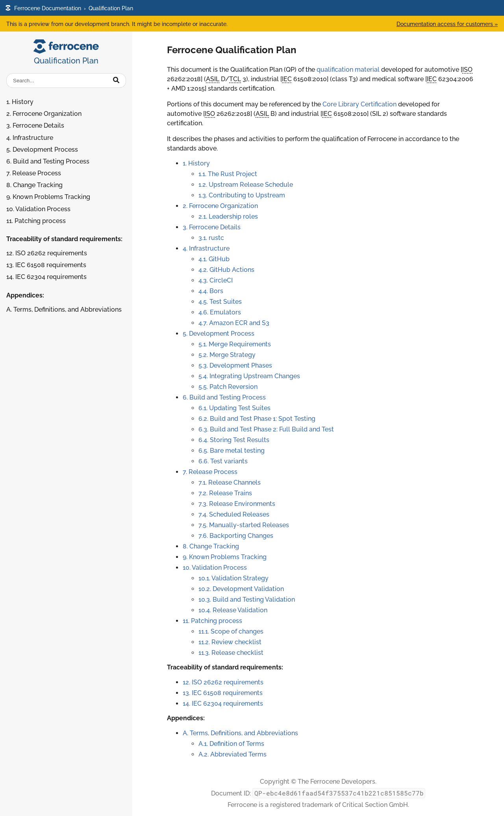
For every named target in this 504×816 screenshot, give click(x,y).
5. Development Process (42, 150)
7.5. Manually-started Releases (244, 525)
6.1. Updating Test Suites (234, 408)
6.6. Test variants (223, 461)
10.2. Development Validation (241, 589)
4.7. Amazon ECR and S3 (234, 323)
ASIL (213, 79)
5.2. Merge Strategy (227, 355)
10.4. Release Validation (233, 610)
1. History (20, 102)
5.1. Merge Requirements (235, 344)
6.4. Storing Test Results (234, 440)
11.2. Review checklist (230, 642)
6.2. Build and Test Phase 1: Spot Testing (257, 419)
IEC (287, 79)
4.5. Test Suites (220, 302)
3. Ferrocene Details (35, 125)
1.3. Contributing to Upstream (242, 195)
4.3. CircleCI (216, 280)
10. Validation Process (38, 209)
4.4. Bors (211, 291)
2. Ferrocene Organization (44, 114)
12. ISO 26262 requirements (47, 253)
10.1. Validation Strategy (233, 578)
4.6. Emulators (220, 312)
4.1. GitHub (214, 259)
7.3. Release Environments (237, 504)
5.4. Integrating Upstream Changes (249, 376)
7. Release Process (34, 173)
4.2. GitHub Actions (226, 270)
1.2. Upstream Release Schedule (246, 185)
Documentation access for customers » (447, 24)
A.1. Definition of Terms (231, 744)
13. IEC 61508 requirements (46, 265)
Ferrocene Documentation (43, 8)
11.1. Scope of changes (231, 631)
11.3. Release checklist (231, 653)
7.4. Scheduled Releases (234, 514)
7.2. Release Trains (225, 493)
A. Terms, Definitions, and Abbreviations (64, 309)
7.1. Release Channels (230, 482)
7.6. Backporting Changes (236, 536)
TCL (235, 79)
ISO (467, 70)
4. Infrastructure (30, 138)
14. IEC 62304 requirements (46, 277)
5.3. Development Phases (235, 365)
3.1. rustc (211, 238)
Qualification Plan (111, 8)
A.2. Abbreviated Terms (233, 754)
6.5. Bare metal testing (232, 451)
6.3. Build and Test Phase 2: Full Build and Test (266, 429)
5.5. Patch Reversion (228, 387)
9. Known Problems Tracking (48, 197)
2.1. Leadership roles (228, 217)
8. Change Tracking (34, 185)
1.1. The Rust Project (228, 174)
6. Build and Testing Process (48, 161)
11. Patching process (36, 221)
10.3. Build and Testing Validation (247, 599)
